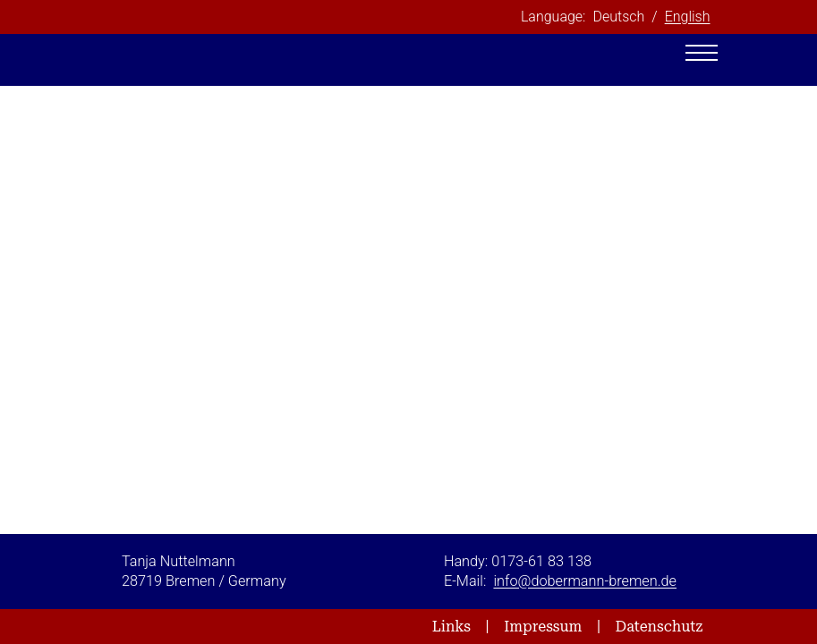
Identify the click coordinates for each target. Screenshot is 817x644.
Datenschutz (660, 627)
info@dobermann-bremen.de (585, 581)
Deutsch (618, 17)
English (688, 17)
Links (451, 627)
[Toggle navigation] (702, 53)
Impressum (543, 627)
